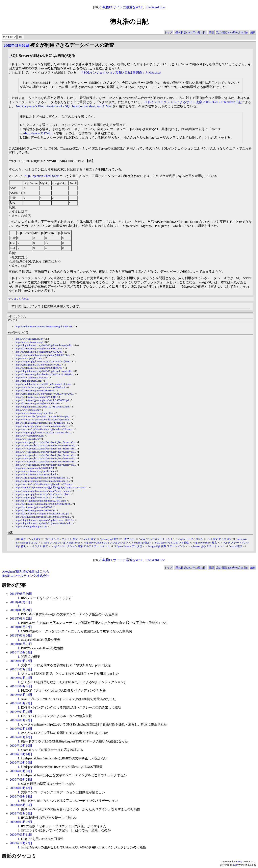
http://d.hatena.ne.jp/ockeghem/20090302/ (38, 403)
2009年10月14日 (21, 754)
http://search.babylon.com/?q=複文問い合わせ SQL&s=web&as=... (52, 487)
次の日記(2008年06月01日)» (232, 32)
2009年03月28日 (21, 813)
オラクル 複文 (40, 546)
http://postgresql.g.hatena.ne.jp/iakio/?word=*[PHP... (43, 361)
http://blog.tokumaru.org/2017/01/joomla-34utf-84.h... (44, 523)
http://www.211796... (39, 133)
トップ (168, 32)
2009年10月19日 (21, 746)
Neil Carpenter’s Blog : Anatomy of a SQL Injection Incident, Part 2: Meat (64, 106)
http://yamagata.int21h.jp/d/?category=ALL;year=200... (45, 394)
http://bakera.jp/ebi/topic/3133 (31, 526)
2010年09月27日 (21, 661)
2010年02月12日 (21, 729)
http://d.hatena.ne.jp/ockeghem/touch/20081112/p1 (42, 514)
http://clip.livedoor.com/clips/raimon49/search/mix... (43, 517)
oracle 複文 (90, 539)
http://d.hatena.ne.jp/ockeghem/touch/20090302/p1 (42, 400)
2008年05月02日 (16, 46)
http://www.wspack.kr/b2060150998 (35, 468)
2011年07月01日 (21, 602)
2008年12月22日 (21, 843)
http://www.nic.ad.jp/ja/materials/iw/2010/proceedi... (43, 419)
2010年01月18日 (21, 737)
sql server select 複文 (206, 543)
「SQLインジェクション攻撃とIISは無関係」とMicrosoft (121, 73)
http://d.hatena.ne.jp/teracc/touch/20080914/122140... (44, 504)
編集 (253, 32)
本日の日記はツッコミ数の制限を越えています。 (47, 306)
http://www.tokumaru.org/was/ (32, 377)
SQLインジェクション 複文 (62, 539)
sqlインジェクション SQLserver (62, 543)
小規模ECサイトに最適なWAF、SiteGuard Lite (132, 7)
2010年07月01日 (21, 678)
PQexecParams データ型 (129, 546)
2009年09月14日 (21, 796)
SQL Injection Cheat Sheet (42, 176)
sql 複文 (36, 539)
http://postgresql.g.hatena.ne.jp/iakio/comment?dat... (43, 432)
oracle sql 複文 (141, 543)
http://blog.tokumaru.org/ (29, 381)
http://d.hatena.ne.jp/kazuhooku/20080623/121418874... (45, 374)
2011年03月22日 (21, 618)
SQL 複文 (21, 539)
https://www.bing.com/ (28, 410)
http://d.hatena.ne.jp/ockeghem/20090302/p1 (39, 352)
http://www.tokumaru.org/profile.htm (35, 471)
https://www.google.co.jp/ (29, 339)
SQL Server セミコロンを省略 (172, 543)
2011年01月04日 (21, 635)
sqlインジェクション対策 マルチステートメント (82, 546)
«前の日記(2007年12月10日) (190, 32)
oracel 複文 (236, 546)
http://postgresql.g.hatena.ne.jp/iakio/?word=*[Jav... (43, 494)
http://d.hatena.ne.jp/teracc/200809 (34, 507)
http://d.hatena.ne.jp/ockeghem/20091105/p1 (39, 368)
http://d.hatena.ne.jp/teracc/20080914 (35, 390)
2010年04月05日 (21, 695)
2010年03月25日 (21, 712)
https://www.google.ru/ (28, 439)
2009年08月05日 (21, 805)
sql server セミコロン (191, 539)
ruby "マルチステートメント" (157, 539)
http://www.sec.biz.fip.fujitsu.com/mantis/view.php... (43, 416)
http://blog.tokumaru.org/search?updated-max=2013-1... (45, 520)
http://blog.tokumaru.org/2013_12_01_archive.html (43, 407)
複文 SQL (130, 539)
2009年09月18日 (21, 788)
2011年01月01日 (21, 644)
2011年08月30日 (21, 594)
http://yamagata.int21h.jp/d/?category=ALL (38, 365)
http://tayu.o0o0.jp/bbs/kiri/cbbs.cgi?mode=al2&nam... (44, 429)
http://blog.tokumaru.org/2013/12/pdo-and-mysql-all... (44, 345)
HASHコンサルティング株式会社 (25, 576)
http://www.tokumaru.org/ (29, 342)
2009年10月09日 (21, 763)
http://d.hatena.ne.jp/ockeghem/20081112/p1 (39, 348)
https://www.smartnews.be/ (30, 436)
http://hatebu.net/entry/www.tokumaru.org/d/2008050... (45, 326)
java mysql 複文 (110, 539)
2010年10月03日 (21, 652)
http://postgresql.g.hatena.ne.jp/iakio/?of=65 (39, 497)
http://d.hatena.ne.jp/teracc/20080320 (35, 510)
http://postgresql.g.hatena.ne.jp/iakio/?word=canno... (43, 491)
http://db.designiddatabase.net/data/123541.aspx (41, 501)
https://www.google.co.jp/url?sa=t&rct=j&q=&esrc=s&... (46, 442)
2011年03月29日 (21, 610)
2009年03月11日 (21, 835)
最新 (211, 32)
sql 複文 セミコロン (220, 539)
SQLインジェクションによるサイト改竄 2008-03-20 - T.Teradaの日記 (193, 102)
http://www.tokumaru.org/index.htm (34, 413)
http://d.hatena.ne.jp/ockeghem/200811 (36, 397)
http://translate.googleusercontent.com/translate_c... (43, 423)
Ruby (236, 865)
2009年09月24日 (21, 780)
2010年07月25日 (21, 669)
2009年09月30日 (21, 771)
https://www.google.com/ (29, 358)
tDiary (239, 861)
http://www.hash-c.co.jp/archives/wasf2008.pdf (40, 387)
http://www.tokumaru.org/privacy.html (36, 474)
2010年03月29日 (21, 703)
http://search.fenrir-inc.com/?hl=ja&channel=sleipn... (43, 384)
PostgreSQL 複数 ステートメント (167, 546)
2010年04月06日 (21, 686)
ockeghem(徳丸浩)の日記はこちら (25, 571)
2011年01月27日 (21, 627)
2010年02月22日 (21, 720)
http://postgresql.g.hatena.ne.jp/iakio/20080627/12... (43, 355)
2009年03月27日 (21, 822)
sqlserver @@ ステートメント (208, 546)
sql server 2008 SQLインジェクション (107, 543)
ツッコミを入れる (19, 299)
